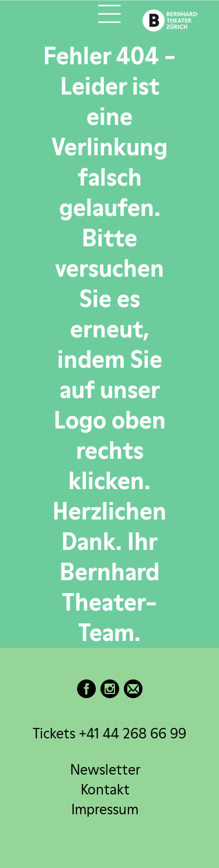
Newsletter (105, 770)
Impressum (105, 809)
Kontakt (105, 789)
